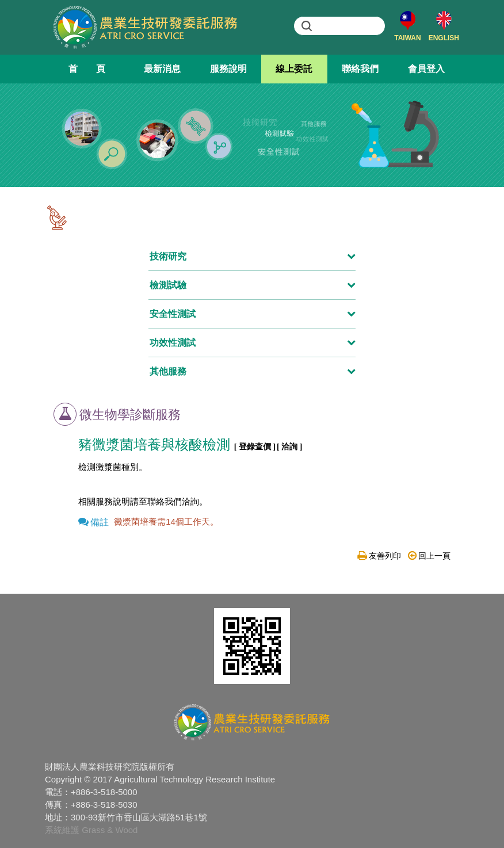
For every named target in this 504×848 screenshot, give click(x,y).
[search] (350, 26)
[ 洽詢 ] (289, 447)
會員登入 (426, 69)
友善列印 (379, 556)
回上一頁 (429, 556)
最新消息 (162, 69)
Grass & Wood (110, 830)
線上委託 (294, 69)
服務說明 (228, 69)
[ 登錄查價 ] (255, 447)
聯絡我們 (360, 69)
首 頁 (87, 69)
